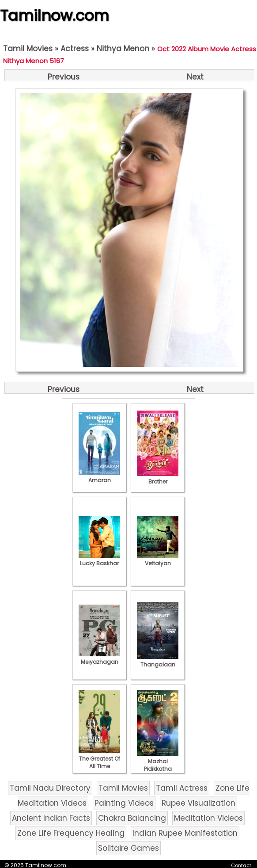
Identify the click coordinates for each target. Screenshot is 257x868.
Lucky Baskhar (99, 560)
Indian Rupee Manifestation (185, 833)
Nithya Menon (123, 49)
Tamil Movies (28, 49)
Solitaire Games (128, 848)
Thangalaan (158, 661)
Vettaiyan (158, 560)
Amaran (99, 476)
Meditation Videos (208, 818)
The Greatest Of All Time (99, 759)
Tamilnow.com (55, 15)
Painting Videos (124, 803)
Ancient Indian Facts (51, 818)
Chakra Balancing (132, 818)
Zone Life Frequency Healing (71, 833)
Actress (75, 49)
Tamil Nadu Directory (50, 788)
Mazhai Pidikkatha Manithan (158, 765)
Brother (158, 478)
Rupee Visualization (198, 803)
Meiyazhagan (99, 658)
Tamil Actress (182, 788)
